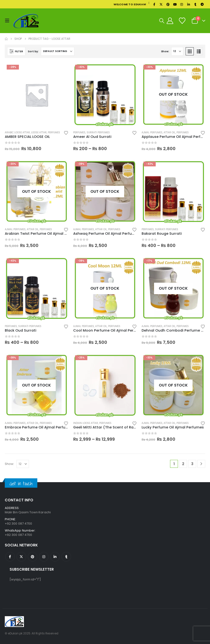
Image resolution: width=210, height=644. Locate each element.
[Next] (201, 464)
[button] (8, 21)
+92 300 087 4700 (18, 535)
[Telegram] (202, 4)
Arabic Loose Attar (17, 132)
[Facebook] (154, 4)
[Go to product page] (37, 95)
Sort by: (33, 51)
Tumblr (66, 557)
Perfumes (54, 132)
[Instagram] (182, 4)
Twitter (21, 557)
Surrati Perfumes (98, 132)
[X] (161, 4)
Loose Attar (39, 132)
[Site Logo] (26, 21)
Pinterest (33, 557)
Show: (165, 51)
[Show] (177, 51)
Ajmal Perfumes (152, 132)
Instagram (44, 557)
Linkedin (55, 557)
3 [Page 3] (192, 464)
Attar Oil (169, 132)
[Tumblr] (195, 4)
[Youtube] (175, 4)
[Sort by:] (58, 51)
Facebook (10, 557)
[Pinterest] (168, 4)
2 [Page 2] (183, 464)
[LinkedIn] (188, 4)
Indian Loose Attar (86, 423)
